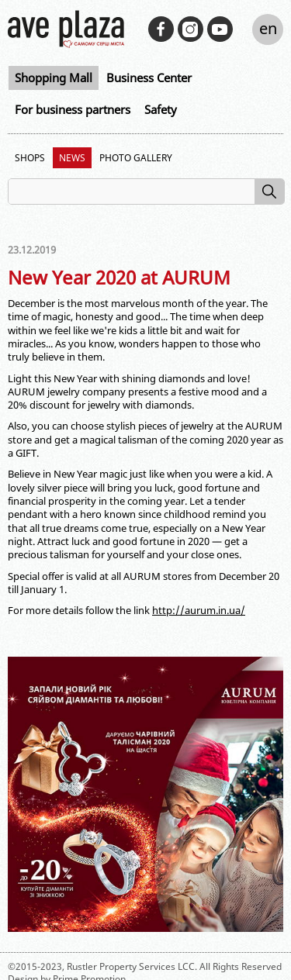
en (268, 28)
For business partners (73, 109)
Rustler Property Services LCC (131, 966)
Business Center (149, 78)
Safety (161, 109)
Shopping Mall (54, 78)
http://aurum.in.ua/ (199, 610)
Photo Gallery (136, 158)
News (72, 158)
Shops (30, 158)
